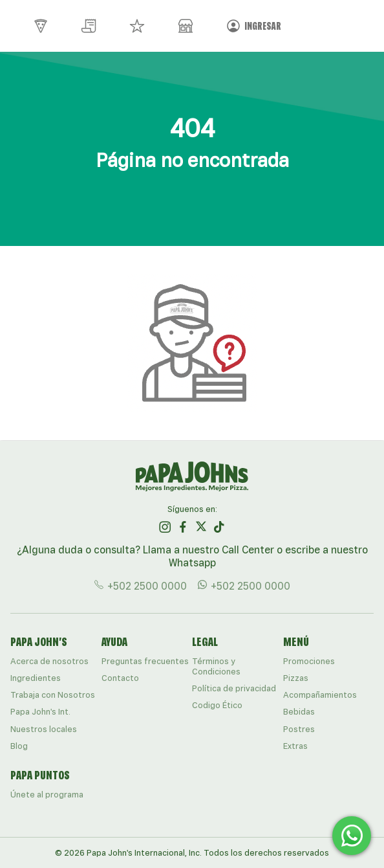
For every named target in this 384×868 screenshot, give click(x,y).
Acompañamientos (320, 695)
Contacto (120, 678)
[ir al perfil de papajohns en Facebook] (183, 527)
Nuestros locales (44, 729)
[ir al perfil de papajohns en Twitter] (201, 527)
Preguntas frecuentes (145, 661)
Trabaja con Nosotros (53, 695)
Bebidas (299, 712)
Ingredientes (36, 678)
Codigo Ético (217, 705)
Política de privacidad (234, 688)
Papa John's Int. (40, 712)
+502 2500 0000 (140, 585)
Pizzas (296, 678)
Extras (295, 746)
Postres (299, 729)
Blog (19, 746)
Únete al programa (47, 795)
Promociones (309, 661)
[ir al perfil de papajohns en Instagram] (165, 527)
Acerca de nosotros (49, 661)
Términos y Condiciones (216, 666)
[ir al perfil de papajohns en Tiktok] (219, 527)
